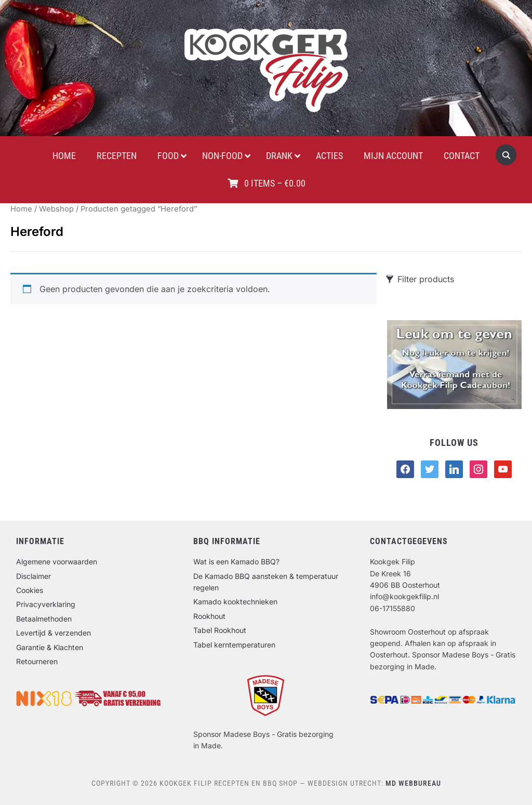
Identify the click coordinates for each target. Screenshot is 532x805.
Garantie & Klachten (50, 647)
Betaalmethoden (44, 619)
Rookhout (209, 616)
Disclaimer (34, 576)
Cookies (30, 590)
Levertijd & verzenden (54, 633)
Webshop (56, 209)
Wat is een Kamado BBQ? (236, 562)
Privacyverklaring (46, 604)
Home (21, 209)
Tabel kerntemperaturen (234, 645)
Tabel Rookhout (220, 630)
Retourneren (37, 661)
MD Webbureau (413, 783)
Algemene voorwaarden (57, 562)
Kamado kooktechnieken (235, 602)
